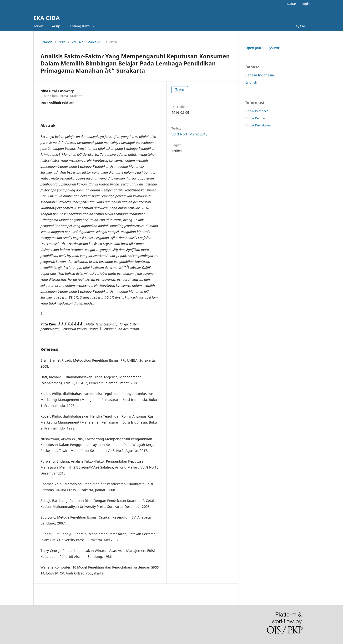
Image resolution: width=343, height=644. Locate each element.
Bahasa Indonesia (260, 75)
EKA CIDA (47, 18)
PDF (181, 90)
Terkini (39, 26)
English (251, 82)
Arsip (56, 26)
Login (306, 4)
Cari (301, 26)
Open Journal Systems (263, 48)
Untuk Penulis (255, 118)
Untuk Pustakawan (259, 125)
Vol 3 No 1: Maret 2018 (87, 42)
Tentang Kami (80, 26)
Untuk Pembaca (257, 111)
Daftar (292, 4)
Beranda (46, 42)
